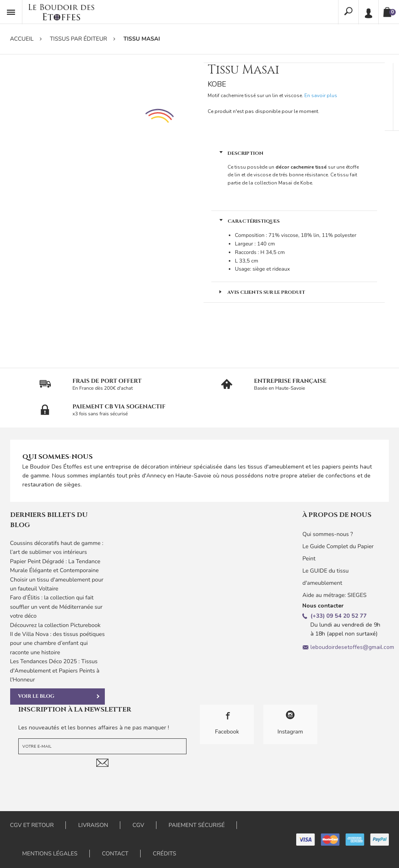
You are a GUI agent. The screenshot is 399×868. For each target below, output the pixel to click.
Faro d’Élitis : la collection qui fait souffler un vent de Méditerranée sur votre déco (56, 607)
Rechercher (348, 11)
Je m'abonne (103, 763)
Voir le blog (59, 697)
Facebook (227, 723)
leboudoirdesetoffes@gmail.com (352, 647)
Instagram (290, 723)
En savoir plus (321, 95)
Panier (392, 12)
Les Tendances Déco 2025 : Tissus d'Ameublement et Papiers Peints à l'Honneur (55, 671)
